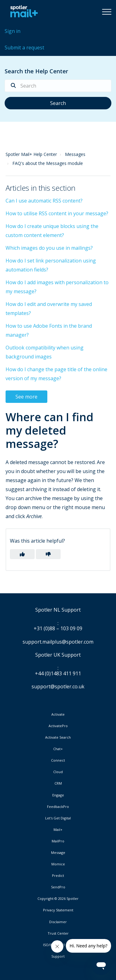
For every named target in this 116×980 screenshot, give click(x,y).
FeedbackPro (58, 807)
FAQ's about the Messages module (48, 163)
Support (58, 956)
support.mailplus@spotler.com (58, 642)
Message (58, 853)
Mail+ (58, 830)
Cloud (58, 772)
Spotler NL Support (58, 610)
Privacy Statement (58, 910)
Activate (58, 714)
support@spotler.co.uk (58, 686)
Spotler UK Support (58, 655)
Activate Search (58, 737)
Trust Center (58, 933)
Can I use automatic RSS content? (44, 201)
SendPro (58, 887)
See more (26, 397)
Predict (58, 876)
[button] (107, 11)
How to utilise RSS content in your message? (57, 213)
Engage (58, 795)
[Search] (58, 86)
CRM (58, 783)
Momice (58, 864)
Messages (75, 154)
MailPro (58, 841)
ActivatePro (58, 726)
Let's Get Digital (58, 818)
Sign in (13, 31)
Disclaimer (58, 922)
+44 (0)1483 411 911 (58, 674)
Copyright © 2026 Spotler (58, 899)
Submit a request (24, 48)
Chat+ (58, 749)
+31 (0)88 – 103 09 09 (58, 629)
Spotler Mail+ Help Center (31, 154)
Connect (58, 760)
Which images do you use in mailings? (49, 248)
